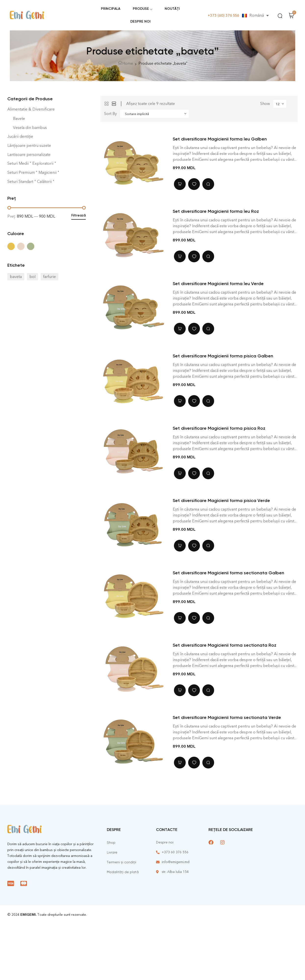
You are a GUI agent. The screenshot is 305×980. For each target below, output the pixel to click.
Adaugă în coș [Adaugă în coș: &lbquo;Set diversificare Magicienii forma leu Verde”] (180, 329)
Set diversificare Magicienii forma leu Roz (216, 211)
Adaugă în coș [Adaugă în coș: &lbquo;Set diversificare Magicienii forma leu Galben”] (180, 184)
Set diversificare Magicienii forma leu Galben (220, 139)
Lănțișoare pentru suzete (29, 145)
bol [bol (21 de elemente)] (32, 277)
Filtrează (79, 215)
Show (265, 104)
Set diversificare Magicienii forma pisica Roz (219, 428)
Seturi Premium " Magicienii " (33, 172)
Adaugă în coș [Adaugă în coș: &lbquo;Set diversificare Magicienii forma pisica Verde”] (180, 546)
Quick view (208, 184)
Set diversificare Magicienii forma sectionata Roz (225, 645)
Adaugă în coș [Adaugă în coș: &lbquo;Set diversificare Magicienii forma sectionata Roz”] (180, 690)
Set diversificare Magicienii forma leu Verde (218, 284)
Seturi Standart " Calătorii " (31, 182)
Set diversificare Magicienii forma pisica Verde (221, 501)
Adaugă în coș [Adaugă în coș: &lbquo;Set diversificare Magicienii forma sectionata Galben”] (180, 618)
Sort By (110, 114)
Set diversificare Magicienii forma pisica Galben (223, 356)
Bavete (19, 119)
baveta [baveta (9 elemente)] (16, 277)
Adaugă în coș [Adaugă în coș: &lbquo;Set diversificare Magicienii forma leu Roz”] (180, 256)
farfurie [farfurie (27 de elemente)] (49, 277)
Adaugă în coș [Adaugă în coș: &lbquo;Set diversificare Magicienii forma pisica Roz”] (180, 473)
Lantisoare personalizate (29, 155)
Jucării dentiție (20, 136)
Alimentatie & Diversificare (31, 109)
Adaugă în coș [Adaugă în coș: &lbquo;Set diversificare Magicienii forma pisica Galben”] (180, 401)
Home (128, 63)
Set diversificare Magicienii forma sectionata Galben (228, 573)
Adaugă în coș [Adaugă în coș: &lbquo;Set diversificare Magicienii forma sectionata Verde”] (180, 763)
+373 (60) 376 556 (223, 15)
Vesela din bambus (30, 128)
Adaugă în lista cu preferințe (194, 184)
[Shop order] (154, 114)
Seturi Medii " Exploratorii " (32, 163)
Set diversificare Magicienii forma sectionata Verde (227, 717)
